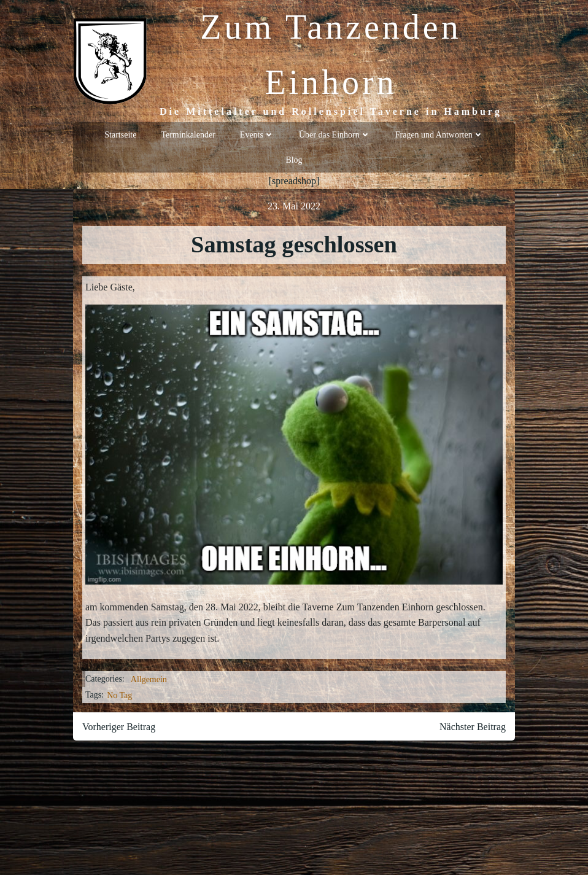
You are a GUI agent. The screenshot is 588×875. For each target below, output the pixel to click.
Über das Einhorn (335, 135)
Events (257, 135)
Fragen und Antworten (439, 135)
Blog (294, 160)
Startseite (120, 135)
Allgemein (149, 679)
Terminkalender (188, 135)
